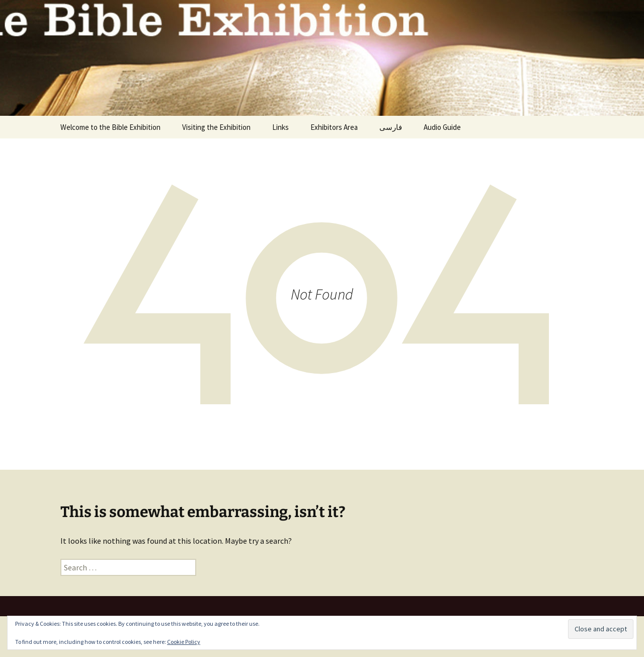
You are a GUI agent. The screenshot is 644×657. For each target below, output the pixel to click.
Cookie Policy (184, 642)
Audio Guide (442, 127)
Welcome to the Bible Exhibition (110, 127)
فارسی (391, 127)
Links (280, 127)
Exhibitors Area (334, 127)
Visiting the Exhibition (216, 127)
